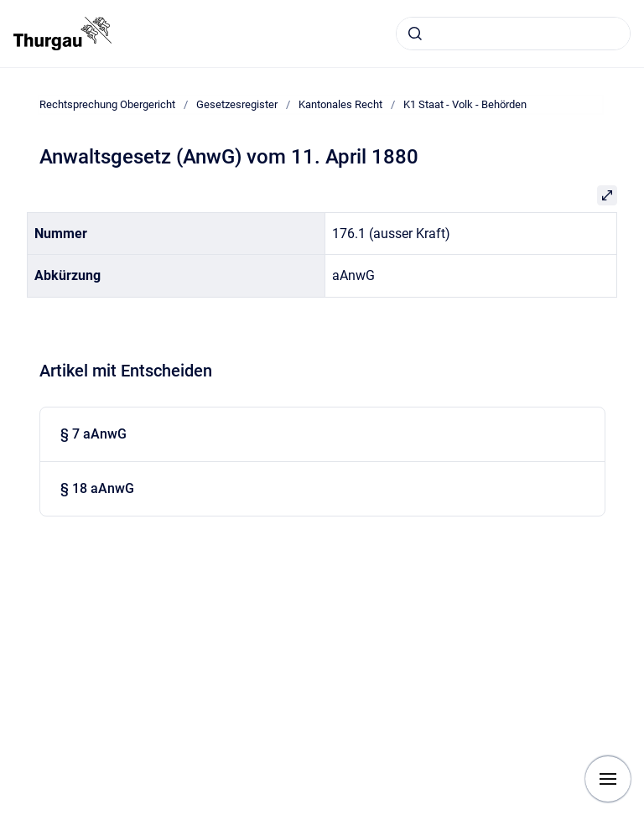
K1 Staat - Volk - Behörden (465, 104)
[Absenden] (415, 34)
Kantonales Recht (340, 104)
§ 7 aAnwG (93, 434)
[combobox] (513, 34)
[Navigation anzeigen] (608, 779)
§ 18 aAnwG (97, 488)
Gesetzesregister (237, 104)
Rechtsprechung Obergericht (107, 104)
